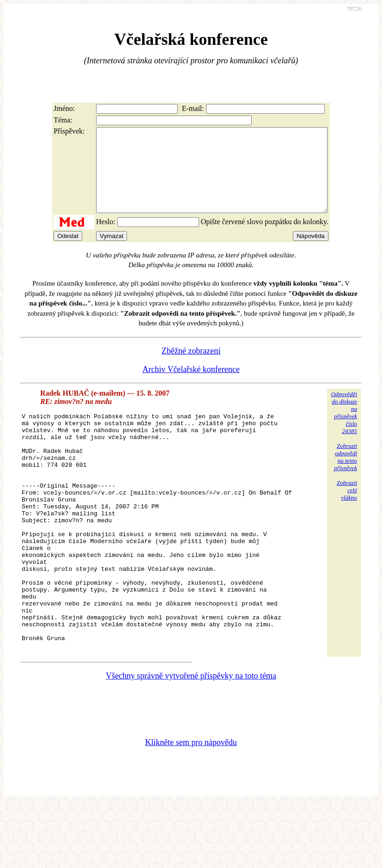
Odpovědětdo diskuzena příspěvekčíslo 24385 (344, 429)
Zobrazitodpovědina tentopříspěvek (346, 474)
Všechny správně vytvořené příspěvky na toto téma (191, 740)
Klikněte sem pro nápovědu (191, 806)
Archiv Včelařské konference (191, 386)
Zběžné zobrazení (191, 367)
